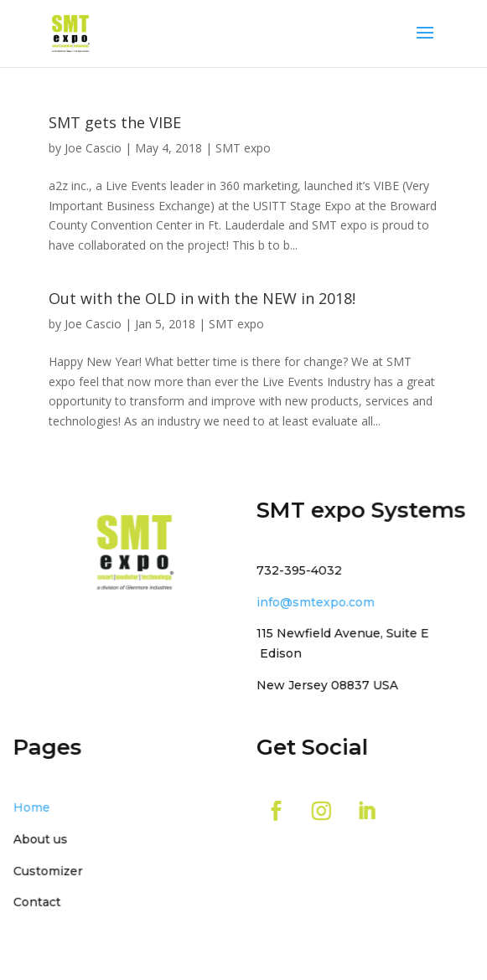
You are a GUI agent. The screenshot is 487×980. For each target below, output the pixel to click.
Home (36, 807)
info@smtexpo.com (314, 601)
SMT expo (243, 148)
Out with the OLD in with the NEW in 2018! (202, 298)
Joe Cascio (93, 148)
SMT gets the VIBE (115, 122)
